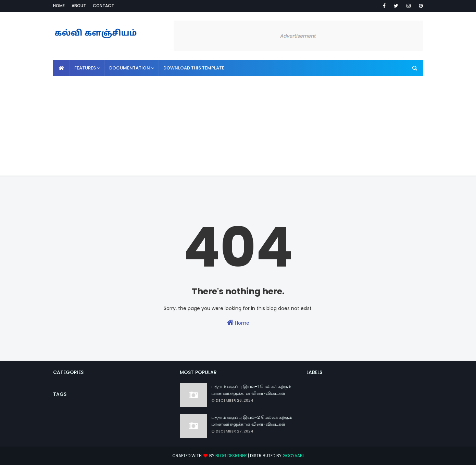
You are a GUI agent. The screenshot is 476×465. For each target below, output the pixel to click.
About (79, 6)
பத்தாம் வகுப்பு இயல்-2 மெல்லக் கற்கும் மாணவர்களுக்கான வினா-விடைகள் (252, 421)
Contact (103, 6)
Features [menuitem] (85, 68)
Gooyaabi (293, 456)
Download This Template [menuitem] (194, 68)
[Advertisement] (238, 128)
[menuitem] (61, 68)
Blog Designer (231, 456)
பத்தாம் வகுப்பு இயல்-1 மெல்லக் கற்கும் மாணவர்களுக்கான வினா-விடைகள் (251, 390)
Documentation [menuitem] (130, 68)
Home (59, 6)
